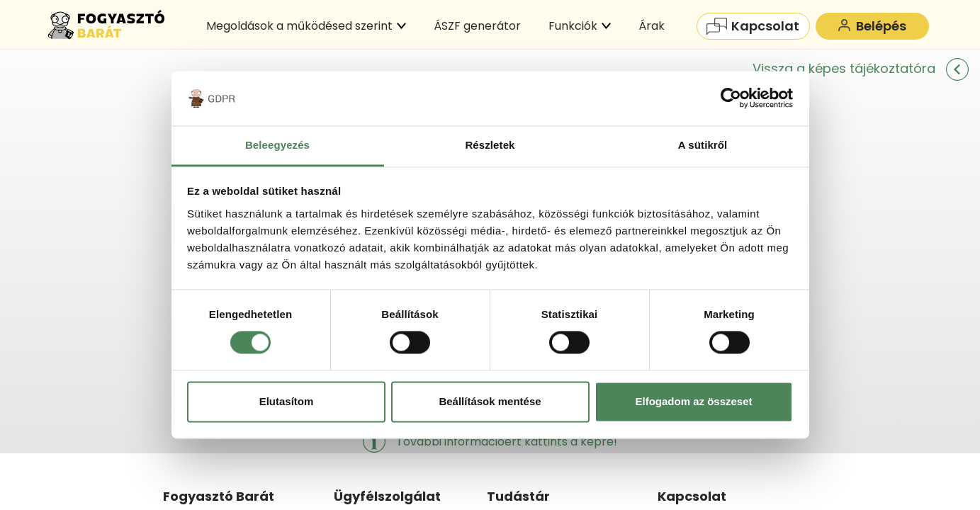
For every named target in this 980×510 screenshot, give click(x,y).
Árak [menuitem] (652, 26)
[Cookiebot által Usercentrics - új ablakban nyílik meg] (731, 98)
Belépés (872, 26)
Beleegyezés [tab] (277, 145)
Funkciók (580, 26)
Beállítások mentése (490, 401)
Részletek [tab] (490, 145)
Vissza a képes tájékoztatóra (861, 68)
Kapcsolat (753, 26)
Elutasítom (287, 401)
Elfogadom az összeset (693, 401)
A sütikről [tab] (703, 145)
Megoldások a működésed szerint (306, 26)
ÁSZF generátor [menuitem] (477, 26)
